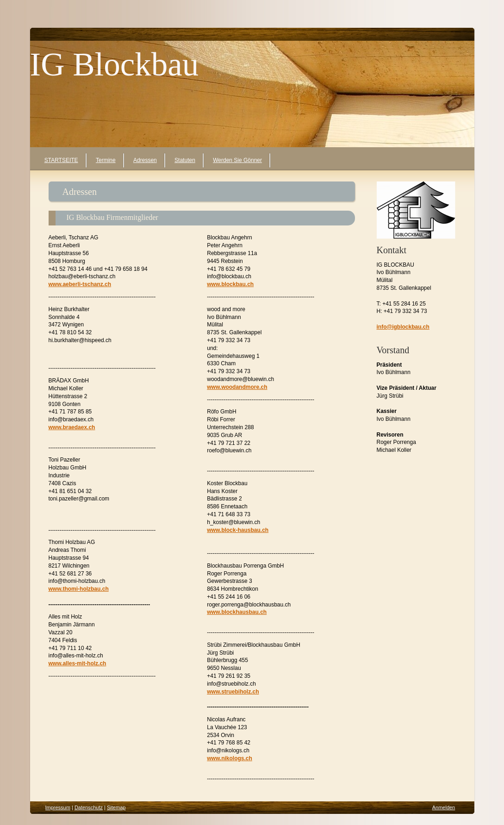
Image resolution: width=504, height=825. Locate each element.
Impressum (58, 807)
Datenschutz (89, 807)
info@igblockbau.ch (403, 327)
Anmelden (444, 807)
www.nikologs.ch (230, 758)
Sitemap (116, 807)
